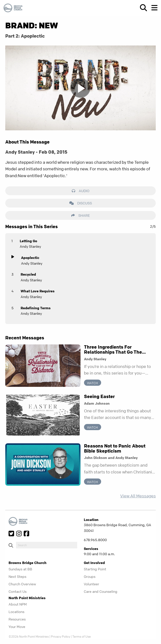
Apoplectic (30, 258)
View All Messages (138, 496)
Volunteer (91, 584)
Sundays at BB (20, 569)
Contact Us (18, 591)
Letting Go (28, 241)
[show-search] (142, 8)
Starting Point (95, 569)
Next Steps (17, 577)
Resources (17, 619)
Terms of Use (82, 636)
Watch (92, 383)
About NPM (18, 604)
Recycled (28, 274)
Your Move (17, 627)
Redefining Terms (36, 308)
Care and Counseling (101, 591)
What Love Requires (38, 291)
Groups (90, 577)
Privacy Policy (61, 636)
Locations (16, 612)
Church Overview (22, 584)
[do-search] (47, 545)
